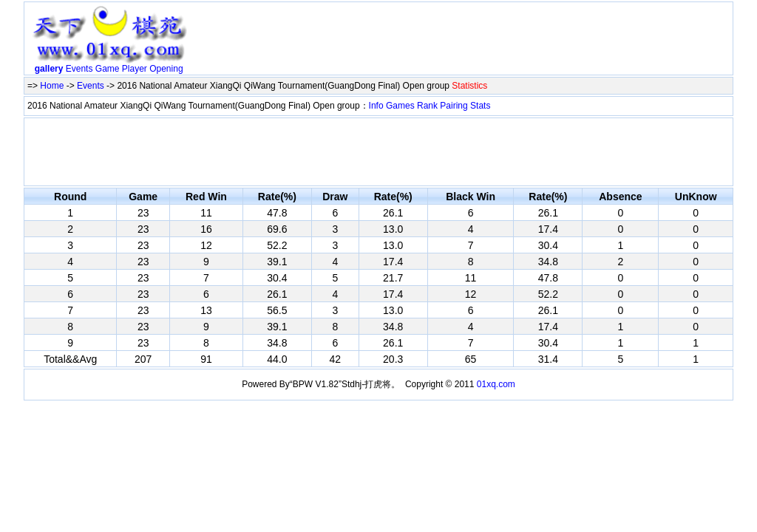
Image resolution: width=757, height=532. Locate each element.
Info (376, 106)
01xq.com (496, 384)
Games (400, 106)
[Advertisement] (462, 41)
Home (52, 86)
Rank (427, 106)
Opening (166, 69)
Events (79, 69)
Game (108, 69)
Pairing (454, 106)
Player (135, 69)
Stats (480, 106)
